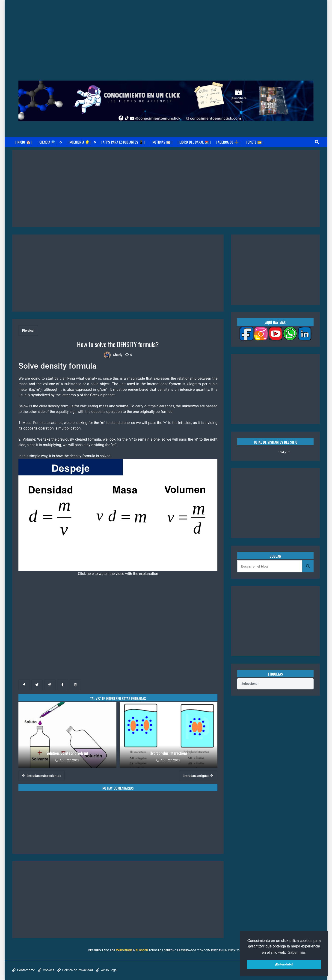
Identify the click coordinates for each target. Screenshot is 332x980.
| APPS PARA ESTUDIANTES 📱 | (123, 142)
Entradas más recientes (42, 776)
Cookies (46, 970)
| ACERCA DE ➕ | (228, 142)
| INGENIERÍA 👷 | (81, 142)
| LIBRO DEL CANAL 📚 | (194, 142)
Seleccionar (250, 684)
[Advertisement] (166, 32)
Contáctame (24, 970)
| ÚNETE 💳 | (255, 142)
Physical (28, 331)
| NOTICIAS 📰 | (162, 142)
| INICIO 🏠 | (24, 142)
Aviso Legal (107, 970)
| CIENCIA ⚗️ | (50, 142)
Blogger (142, 950)
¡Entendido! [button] (284, 964)
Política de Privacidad (75, 970)
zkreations (124, 950)
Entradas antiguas (198, 776)
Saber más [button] (297, 952)
